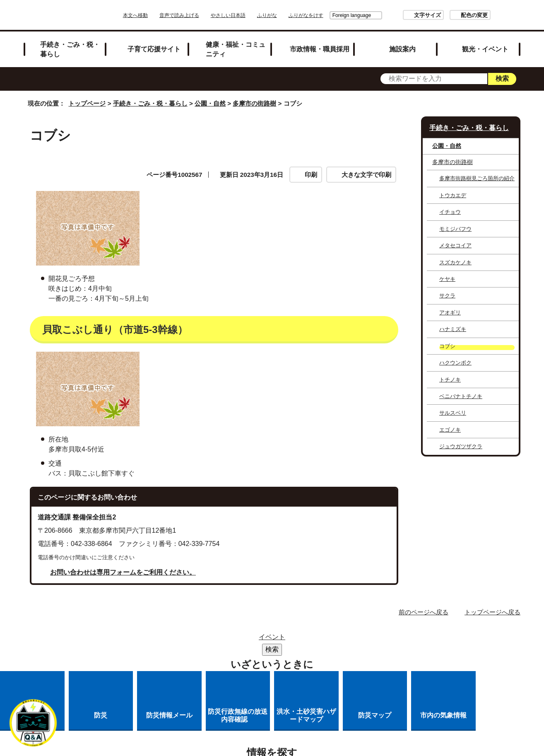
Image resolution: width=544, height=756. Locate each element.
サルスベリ (453, 413)
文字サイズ (404, 15)
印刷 (311, 175)
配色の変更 (451, 15)
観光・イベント (485, 49)
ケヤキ (447, 279)
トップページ (87, 103)
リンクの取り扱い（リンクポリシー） (221, 650)
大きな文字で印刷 (366, 175)
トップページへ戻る (492, 612)
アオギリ (450, 313)
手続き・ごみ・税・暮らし (70, 49)
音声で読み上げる (202, 15)
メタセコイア (455, 245)
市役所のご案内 (329, 639)
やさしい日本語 (251, 15)
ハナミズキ (453, 329)
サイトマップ (226, 639)
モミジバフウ (455, 229)
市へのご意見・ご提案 (317, 661)
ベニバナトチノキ (461, 396)
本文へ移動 (159, 15)
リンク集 (276, 639)
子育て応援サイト (154, 49)
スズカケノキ (455, 262)
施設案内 (402, 49)
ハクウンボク (455, 363)
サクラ (447, 296)
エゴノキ (450, 430)
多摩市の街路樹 (254, 103)
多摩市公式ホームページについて (344, 650)
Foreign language (329, 15)
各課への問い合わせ (238, 661)
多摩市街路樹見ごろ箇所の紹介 (477, 178)
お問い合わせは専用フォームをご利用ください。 (123, 572)
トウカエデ (453, 195)
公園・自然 (210, 103)
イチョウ (450, 212)
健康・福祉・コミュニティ (236, 49)
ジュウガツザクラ (461, 446)
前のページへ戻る (424, 612)
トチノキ (450, 380)
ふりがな (290, 15)
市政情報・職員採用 (320, 49)
